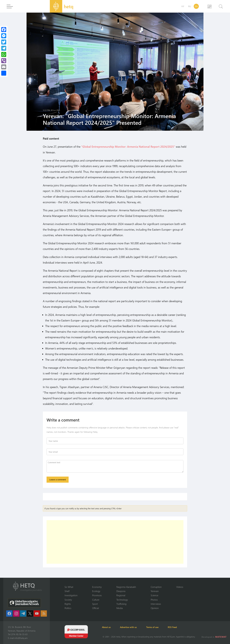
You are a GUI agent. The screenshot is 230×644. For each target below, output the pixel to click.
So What (69, 587)
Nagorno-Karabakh (126, 587)
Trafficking (121, 604)
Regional (121, 595)
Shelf (67, 591)
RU (190, 6)
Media (120, 608)
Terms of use (154, 627)
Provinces (97, 595)
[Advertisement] (115, 542)
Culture (96, 600)
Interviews (156, 604)
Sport (95, 604)
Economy (97, 587)
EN (196, 6)
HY (183, 6)
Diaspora (121, 591)
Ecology (96, 591)
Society (68, 600)
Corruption (156, 587)
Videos (180, 587)
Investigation (71, 595)
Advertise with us (130, 627)
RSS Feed (175, 627)
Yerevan (155, 591)
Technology (122, 600)
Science (154, 595)
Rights (68, 604)
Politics (68, 608)
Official (96, 608)
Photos (154, 600)
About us (107, 627)
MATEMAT (221, 637)
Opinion (155, 608)
